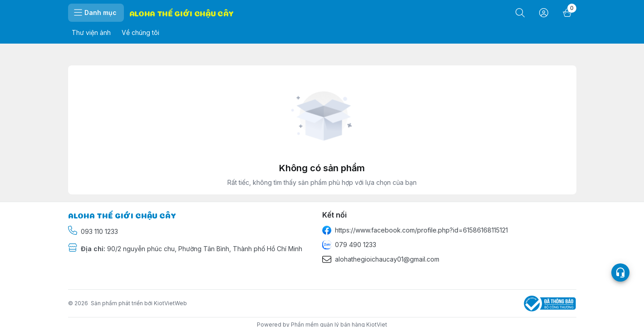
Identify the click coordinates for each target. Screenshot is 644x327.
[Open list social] (620, 273)
